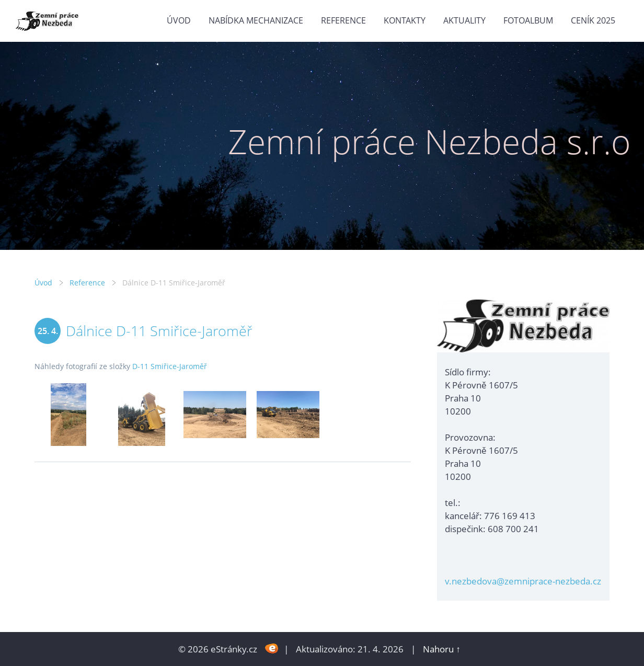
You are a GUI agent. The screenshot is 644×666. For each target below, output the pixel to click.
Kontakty (405, 20)
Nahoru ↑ (442, 649)
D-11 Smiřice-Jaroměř (170, 366)
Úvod (179, 20)
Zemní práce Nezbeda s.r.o (429, 141)
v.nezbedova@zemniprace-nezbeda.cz (523, 581)
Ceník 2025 (593, 20)
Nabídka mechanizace (256, 20)
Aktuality (464, 20)
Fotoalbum (528, 20)
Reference (343, 20)
